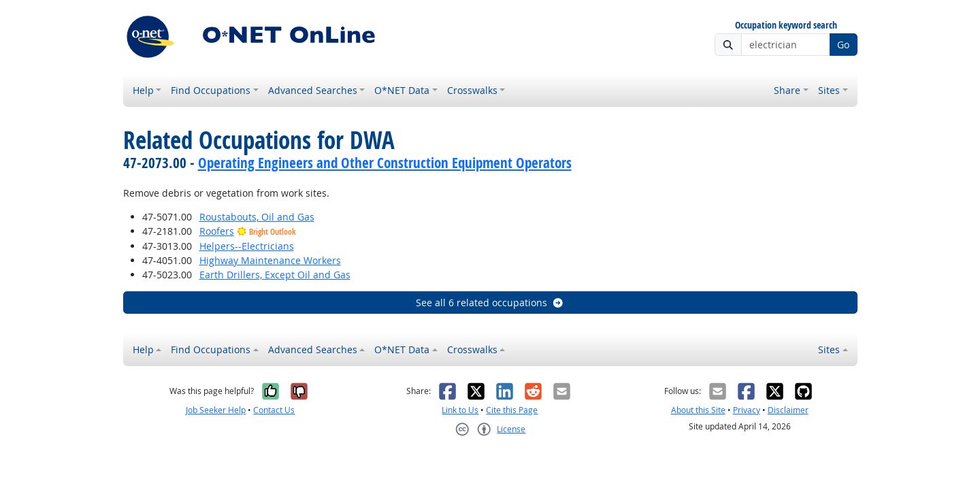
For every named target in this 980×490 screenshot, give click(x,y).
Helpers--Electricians (247, 246)
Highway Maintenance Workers (270, 260)
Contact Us (274, 410)
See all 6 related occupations (490, 303)
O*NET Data (402, 90)
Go (843, 45)
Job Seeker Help (216, 410)
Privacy (747, 410)
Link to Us (460, 410)
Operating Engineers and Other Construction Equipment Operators (385, 163)
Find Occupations (211, 90)
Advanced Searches (313, 90)
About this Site (698, 410)
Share (787, 90)
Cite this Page (512, 410)
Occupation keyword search (786, 26)
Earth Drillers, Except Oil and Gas (275, 275)
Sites (829, 90)
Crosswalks (472, 90)
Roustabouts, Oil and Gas (257, 217)
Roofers (217, 231)
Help (143, 90)
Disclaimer (788, 410)
